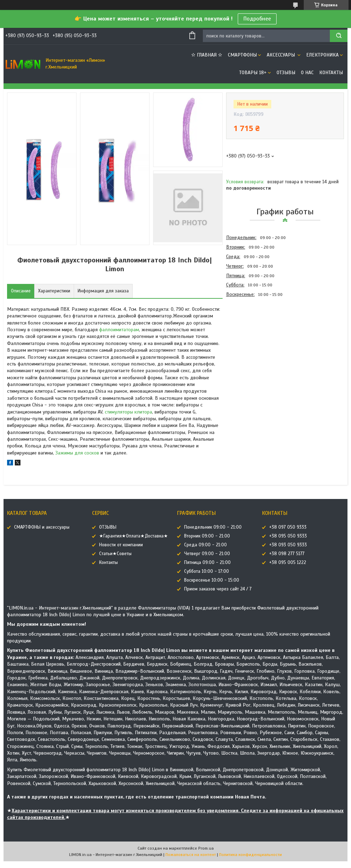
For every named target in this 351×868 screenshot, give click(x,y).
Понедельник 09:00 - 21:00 (213, 527)
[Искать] (339, 36)
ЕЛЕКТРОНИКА (322, 55)
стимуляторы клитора (128, 412)
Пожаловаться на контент (191, 855)
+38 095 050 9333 (288, 536)
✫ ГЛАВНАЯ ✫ (207, 55)
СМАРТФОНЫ (242, 55)
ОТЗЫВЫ (286, 73)
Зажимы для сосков (77, 453)
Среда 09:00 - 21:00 (205, 545)
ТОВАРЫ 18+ (253, 73)
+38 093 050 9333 (288, 545)
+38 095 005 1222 (288, 563)
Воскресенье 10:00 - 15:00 (212, 580)
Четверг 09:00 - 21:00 (207, 554)
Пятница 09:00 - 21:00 (207, 563)
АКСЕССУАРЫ (282, 55)
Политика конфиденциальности (250, 855)
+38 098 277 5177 (287, 554)
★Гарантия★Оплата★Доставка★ (134, 536)
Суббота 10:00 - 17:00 (207, 571)
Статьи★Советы (115, 554)
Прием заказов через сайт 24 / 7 (218, 589)
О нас (307, 73)
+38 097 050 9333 (288, 527)
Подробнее (257, 19)
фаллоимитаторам (119, 330)
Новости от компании (121, 545)
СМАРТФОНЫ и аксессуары (42, 527)
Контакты (331, 73)
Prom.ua (206, 848)
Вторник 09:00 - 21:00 (207, 536)
